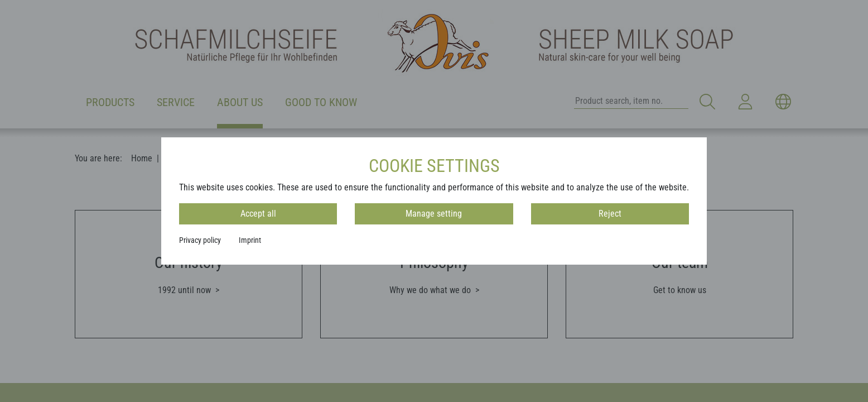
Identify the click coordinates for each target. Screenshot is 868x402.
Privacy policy (200, 240)
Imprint (250, 240)
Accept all (258, 214)
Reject (610, 214)
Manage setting (434, 214)
